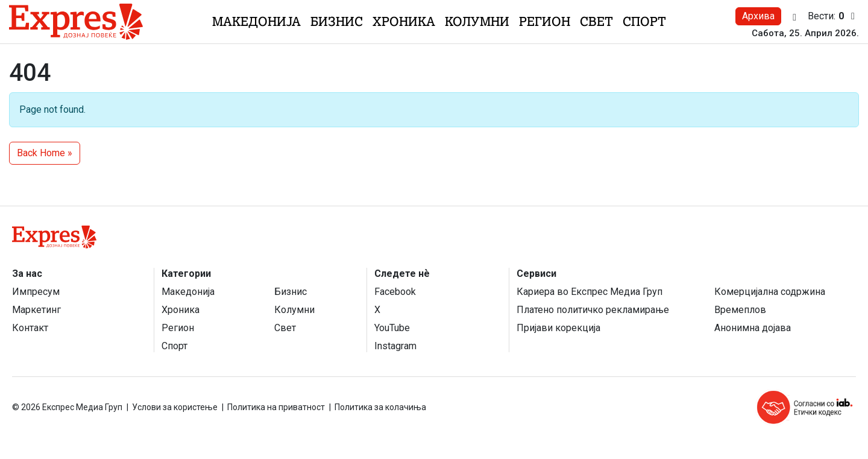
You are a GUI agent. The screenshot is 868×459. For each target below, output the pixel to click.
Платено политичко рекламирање (593, 310)
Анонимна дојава (753, 328)
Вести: (833, 16)
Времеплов (740, 310)
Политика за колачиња (380, 407)
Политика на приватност (276, 407)
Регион (545, 21)
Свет (596, 21)
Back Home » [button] (45, 153)
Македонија (256, 21)
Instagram (395, 346)
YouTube (392, 328)
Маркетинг (36, 310)
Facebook (395, 292)
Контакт (30, 328)
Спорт (644, 21)
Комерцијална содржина (770, 292)
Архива (758, 16)
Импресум (36, 292)
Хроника (404, 21)
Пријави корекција (558, 328)
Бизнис (337, 21)
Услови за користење (175, 407)
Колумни (477, 21)
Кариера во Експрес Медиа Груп (590, 292)
